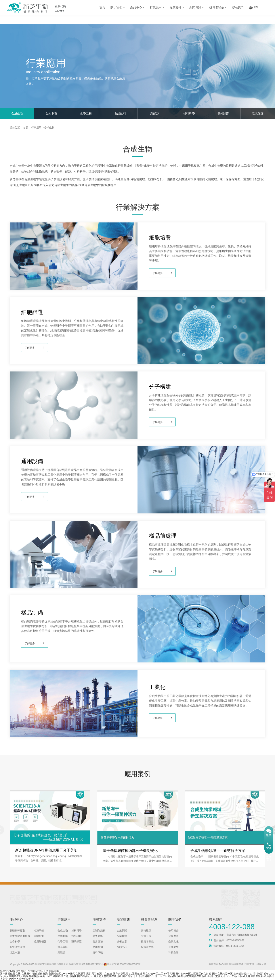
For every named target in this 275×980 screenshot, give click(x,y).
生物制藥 (51, 113)
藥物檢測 (39, 941)
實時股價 (146, 935)
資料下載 (98, 957)
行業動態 (122, 941)
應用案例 (98, 951)
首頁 (102, 7)
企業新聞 (122, 935)
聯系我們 (238, 7)
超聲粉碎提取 (17, 935)
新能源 (155, 113)
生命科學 (15, 946)
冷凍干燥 (39, 935)
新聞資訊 (195, 7)
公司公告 (146, 941)
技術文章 (122, 946)
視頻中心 (122, 951)
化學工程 (86, 113)
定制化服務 (99, 935)
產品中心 (136, 7)
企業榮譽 (173, 951)
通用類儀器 (40, 946)
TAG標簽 (234, 964)
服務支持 (175, 7)
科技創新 (173, 957)
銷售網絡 (98, 941)
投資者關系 (217, 7)
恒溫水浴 (15, 957)
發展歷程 (173, 941)
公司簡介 (173, 935)
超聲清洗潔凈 (17, 951)
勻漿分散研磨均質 (20, 941)
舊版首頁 (224, 964)
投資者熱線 (147, 946)
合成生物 (17, 113)
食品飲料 (120, 113)
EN (256, 7)
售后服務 (98, 946)
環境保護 (258, 113)
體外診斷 (223, 113)
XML (252, 964)
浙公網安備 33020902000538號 (133, 964)
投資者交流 (147, 951)
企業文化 (173, 946)
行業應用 (156, 7)
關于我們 (116, 7)
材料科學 (189, 113)
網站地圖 (245, 964)
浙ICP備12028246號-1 (102, 964)
